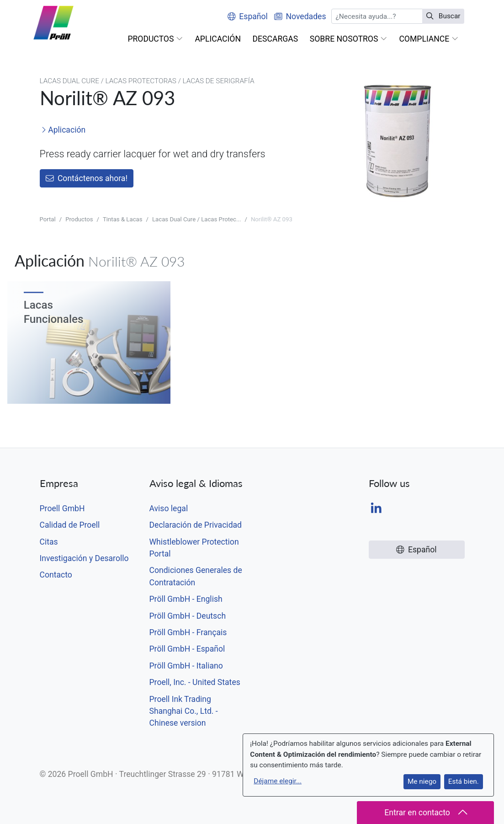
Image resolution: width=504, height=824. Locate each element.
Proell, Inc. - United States (195, 682)
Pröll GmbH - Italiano (186, 666)
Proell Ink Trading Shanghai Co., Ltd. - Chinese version (184, 711)
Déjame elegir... (278, 781)
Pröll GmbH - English (186, 599)
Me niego (422, 781)
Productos (79, 219)
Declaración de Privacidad (196, 525)
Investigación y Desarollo (84, 558)
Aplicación (63, 130)
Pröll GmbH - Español (187, 649)
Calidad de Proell (70, 525)
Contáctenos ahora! (87, 178)
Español (248, 16)
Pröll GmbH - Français (188, 632)
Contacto (56, 575)
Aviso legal (169, 508)
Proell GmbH (62, 508)
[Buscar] (377, 16)
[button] (156, 39)
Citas (49, 542)
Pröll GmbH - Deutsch (188, 616)
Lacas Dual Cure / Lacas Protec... (196, 219)
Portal (48, 219)
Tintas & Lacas (123, 219)
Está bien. (464, 781)
